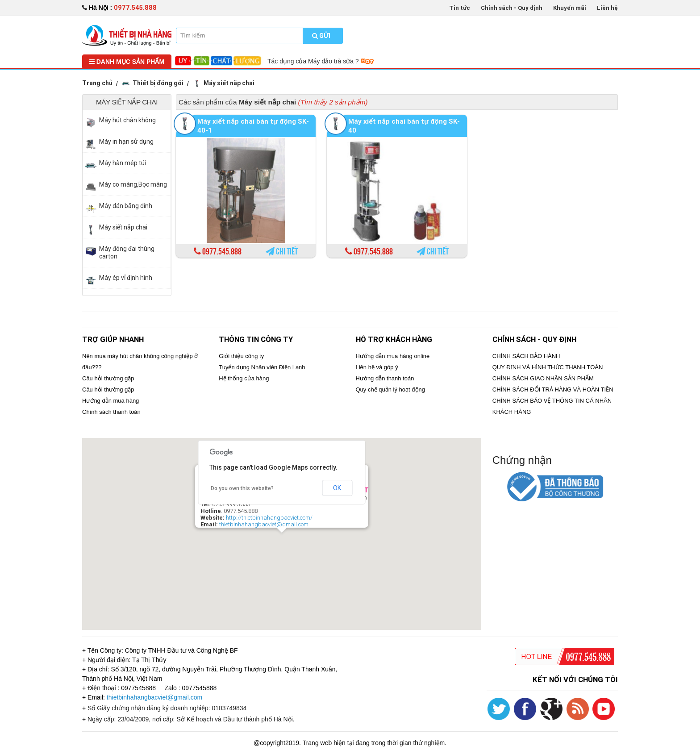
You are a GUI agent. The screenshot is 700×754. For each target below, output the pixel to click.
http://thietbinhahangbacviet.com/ (269, 518)
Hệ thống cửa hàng (244, 378)
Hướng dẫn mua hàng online (393, 356)
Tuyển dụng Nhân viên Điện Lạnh (262, 367)
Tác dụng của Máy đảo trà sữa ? (321, 61)
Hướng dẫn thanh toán (385, 378)
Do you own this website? (242, 488)
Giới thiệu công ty (241, 356)
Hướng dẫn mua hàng (110, 401)
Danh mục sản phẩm (127, 62)
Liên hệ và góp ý (377, 367)
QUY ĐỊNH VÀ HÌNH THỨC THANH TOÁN (548, 367)
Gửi (321, 36)
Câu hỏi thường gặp (108, 378)
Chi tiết (282, 252)
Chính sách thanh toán (111, 412)
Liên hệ (607, 8)
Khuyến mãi (570, 8)
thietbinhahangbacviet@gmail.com (264, 524)
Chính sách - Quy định (512, 8)
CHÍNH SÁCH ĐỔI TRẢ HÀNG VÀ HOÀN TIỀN (553, 389)
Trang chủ (97, 83)
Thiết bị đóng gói (152, 83)
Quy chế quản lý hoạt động (390, 389)
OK (337, 488)
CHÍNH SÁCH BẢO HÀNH (526, 356)
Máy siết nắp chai (223, 83)
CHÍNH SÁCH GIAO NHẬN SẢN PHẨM (543, 378)
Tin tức (460, 8)
